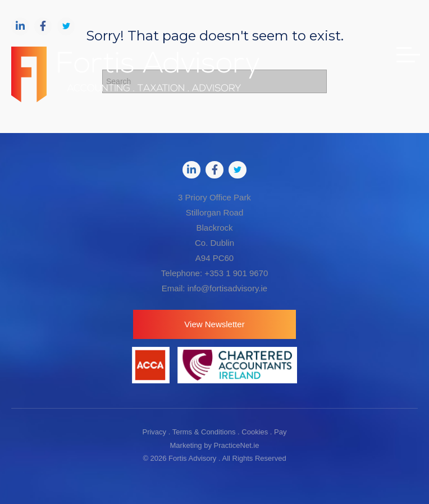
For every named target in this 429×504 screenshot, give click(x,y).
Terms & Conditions (204, 432)
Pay (280, 432)
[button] (214, 324)
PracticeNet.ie (237, 445)
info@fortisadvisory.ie (228, 288)
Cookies (255, 432)
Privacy (154, 432)
